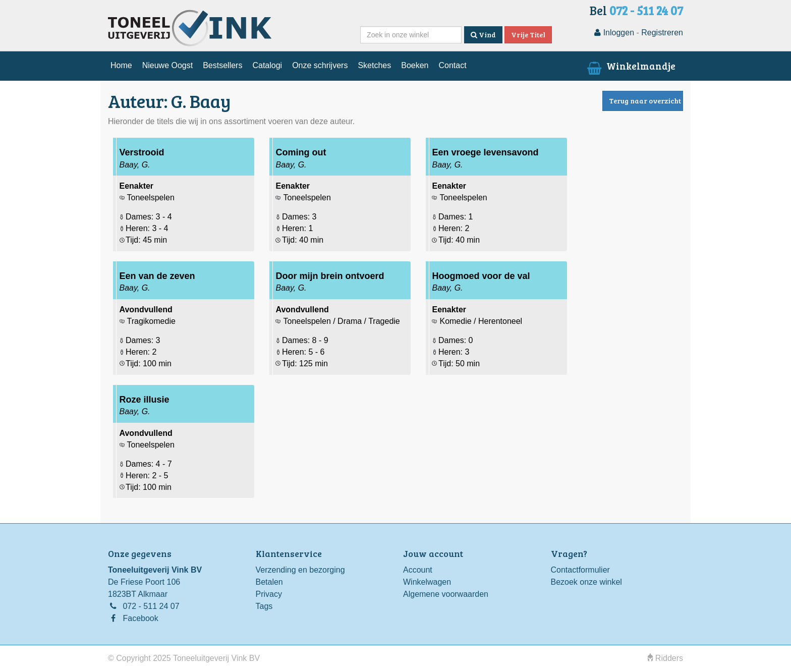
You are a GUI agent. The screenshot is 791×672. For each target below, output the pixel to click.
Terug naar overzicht (645, 101)
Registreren (662, 33)
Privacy (269, 594)
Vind (483, 35)
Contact (452, 65)
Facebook (140, 618)
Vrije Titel (528, 35)
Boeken (415, 65)
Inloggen (614, 33)
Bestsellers (222, 65)
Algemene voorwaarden (446, 594)
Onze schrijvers (320, 65)
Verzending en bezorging (300, 570)
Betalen (269, 582)
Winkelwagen (427, 582)
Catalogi (267, 65)
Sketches (374, 65)
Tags (264, 606)
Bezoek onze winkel (586, 582)
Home (121, 65)
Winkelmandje (630, 66)
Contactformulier (580, 570)
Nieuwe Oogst (168, 65)
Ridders (665, 658)
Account (418, 570)
